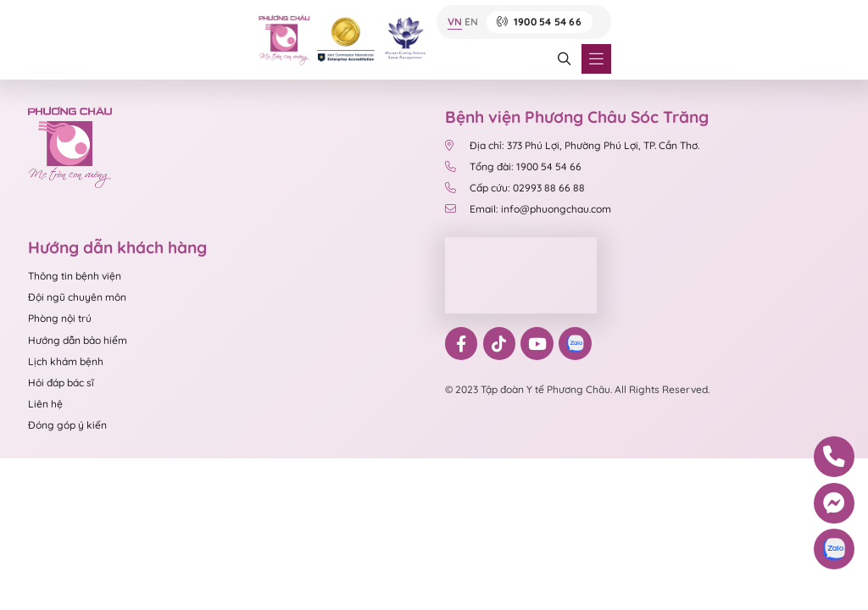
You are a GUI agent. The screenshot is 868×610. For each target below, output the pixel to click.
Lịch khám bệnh (66, 361)
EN (471, 22)
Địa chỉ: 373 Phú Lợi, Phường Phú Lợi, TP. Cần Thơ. (572, 145)
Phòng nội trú (60, 318)
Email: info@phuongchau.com (528, 209)
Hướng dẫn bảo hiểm (78, 340)
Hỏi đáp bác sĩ (61, 383)
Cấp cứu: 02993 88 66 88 (515, 188)
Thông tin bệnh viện (75, 276)
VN (455, 22)
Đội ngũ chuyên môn (77, 297)
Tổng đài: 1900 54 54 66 (515, 166)
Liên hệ (45, 404)
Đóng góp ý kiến (67, 425)
